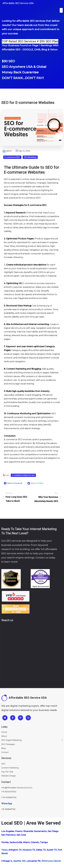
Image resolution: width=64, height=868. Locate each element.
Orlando (35, 842)
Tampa (44, 842)
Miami (26, 842)
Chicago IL (7, 861)
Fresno (19, 831)
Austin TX (52, 850)
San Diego (53, 831)
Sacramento (40, 831)
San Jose (21, 835)
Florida (5, 842)
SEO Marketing (30, 157)
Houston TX (29, 850)
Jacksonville (16, 842)
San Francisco (8, 835)
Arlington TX (15, 850)
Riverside (28, 831)
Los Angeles (8, 831)
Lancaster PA (34, 861)
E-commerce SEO (12, 157)
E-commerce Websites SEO (23, 475)
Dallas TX (41, 850)
